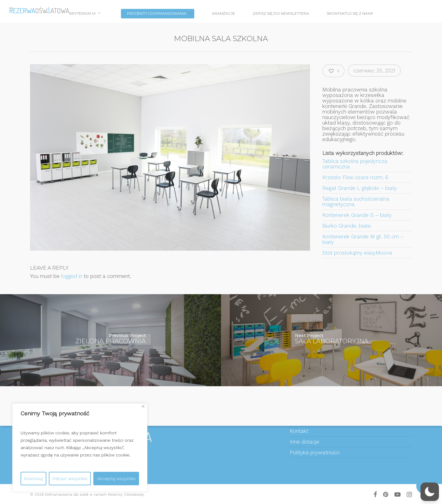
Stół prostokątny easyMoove (357, 253)
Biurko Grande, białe (347, 226)
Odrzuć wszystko (70, 479)
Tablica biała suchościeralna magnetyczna (356, 202)
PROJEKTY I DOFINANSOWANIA (159, 14)
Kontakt (299, 431)
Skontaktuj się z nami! (350, 13)
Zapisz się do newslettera (281, 13)
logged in (72, 276)
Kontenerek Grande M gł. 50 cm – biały (363, 239)
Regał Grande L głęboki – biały (360, 188)
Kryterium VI (85, 14)
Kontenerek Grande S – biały (357, 215)
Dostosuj (33, 479)
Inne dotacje (304, 442)
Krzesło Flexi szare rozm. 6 (355, 177)
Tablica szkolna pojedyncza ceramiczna (355, 164)
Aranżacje (223, 13)
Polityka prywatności (315, 452)
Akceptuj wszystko (116, 479)
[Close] (143, 406)
